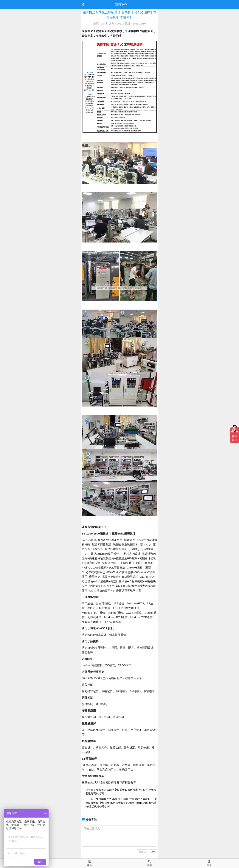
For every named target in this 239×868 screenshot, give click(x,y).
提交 (153, 852)
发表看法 (91, 820)
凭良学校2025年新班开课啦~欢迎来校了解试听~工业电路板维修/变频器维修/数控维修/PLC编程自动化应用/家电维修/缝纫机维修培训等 (121, 803)
